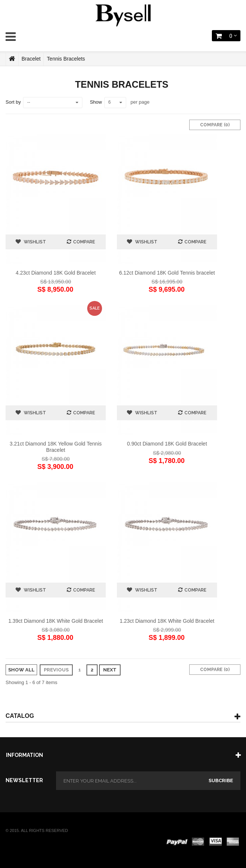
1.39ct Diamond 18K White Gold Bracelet (55, 621)
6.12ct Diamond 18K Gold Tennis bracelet (167, 273)
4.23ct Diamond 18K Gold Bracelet (56, 273)
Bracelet (31, 59)
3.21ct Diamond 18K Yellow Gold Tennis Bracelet (56, 447)
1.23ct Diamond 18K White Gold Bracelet (167, 621)
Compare (84, 242)
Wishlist (34, 242)
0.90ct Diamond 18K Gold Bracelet (167, 444)
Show (96, 102)
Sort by (13, 102)
